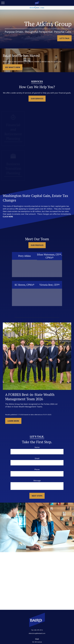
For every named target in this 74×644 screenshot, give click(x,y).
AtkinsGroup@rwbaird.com (37, 633)
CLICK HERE (8, 217)
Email (37, 458)
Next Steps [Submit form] (37, 496)
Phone (37, 469)
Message (37, 481)
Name (37, 447)
